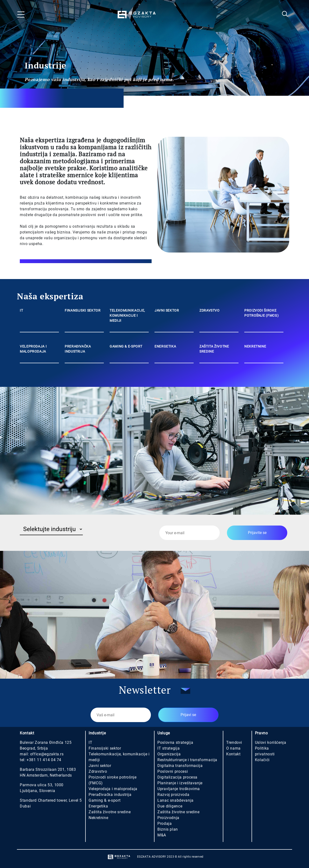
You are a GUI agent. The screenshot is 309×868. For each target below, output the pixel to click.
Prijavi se (188, 715)
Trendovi (234, 742)
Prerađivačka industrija (110, 795)
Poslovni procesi (173, 771)
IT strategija (169, 748)
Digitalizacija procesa (177, 777)
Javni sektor (100, 766)
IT (90, 742)
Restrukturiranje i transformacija (187, 760)
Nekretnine (98, 818)
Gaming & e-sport (105, 800)
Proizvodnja (168, 818)
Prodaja (165, 824)
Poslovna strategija (175, 742)
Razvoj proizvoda (173, 795)
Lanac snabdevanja (176, 800)
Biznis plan (168, 829)
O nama (233, 748)
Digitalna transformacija (180, 766)
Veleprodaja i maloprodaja (113, 789)
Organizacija (169, 754)
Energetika (98, 806)
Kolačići (262, 760)
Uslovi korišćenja (271, 742)
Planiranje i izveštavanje (180, 783)
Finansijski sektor (105, 748)
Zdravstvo (98, 771)
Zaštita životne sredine (110, 812)
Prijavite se (257, 533)
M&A (162, 835)
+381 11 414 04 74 (44, 760)
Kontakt (233, 754)
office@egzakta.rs (47, 754)
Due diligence (170, 806)
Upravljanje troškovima (179, 789)
